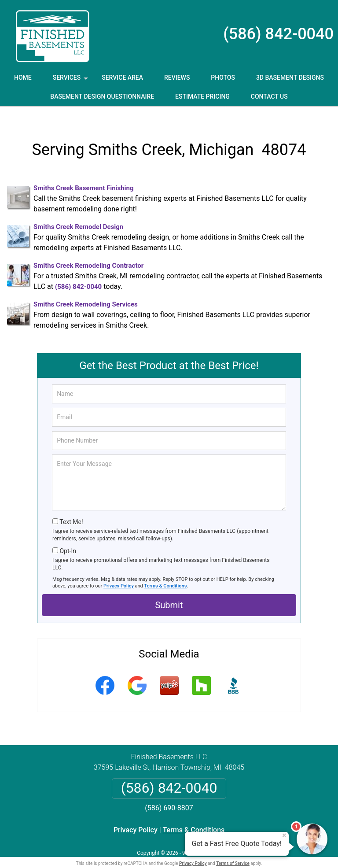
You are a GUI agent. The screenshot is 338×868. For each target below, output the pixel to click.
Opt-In (68, 537)
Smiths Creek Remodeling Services (86, 290)
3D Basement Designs (290, 78)
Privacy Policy (119, 572)
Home (23, 78)
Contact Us (269, 96)
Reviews (177, 78)
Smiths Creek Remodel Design (78, 213)
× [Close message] (284, 835)
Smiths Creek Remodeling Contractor (88, 251)
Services (71, 81)
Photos (223, 78)
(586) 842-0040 (278, 34)
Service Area (122, 78)
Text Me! (71, 508)
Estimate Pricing (202, 96)
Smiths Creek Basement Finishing (84, 174)
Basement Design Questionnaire (102, 96)
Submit (169, 591)
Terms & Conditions (166, 572)
